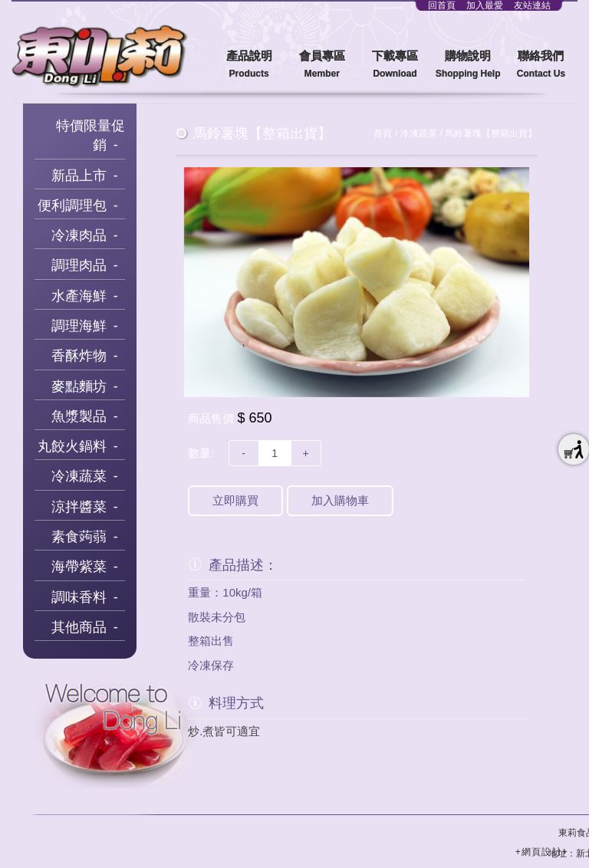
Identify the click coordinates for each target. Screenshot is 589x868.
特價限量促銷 (90, 136)
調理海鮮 (79, 326)
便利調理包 (72, 205)
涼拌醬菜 (79, 507)
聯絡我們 (541, 65)
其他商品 (79, 627)
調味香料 (79, 597)
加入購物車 (340, 500)
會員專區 (322, 65)
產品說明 (249, 65)
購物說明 (468, 65)
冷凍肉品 (79, 235)
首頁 (383, 133)
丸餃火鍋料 (72, 446)
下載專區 (395, 65)
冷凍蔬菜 (79, 476)
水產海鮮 (79, 296)
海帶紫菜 (79, 567)
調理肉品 (79, 265)
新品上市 (79, 176)
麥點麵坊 (79, 386)
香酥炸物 (79, 356)
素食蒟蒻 (79, 537)
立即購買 (235, 500)
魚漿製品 (79, 416)
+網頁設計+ (542, 852)
